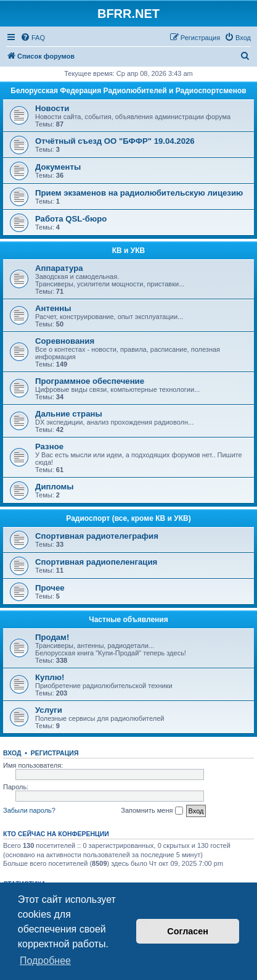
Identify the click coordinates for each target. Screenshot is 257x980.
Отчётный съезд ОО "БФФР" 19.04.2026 (115, 141)
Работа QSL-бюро (71, 219)
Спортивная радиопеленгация (96, 562)
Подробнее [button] (45, 961)
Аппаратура (59, 268)
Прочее (50, 588)
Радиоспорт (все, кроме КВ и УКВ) (128, 518)
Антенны (53, 308)
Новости (52, 108)
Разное (49, 446)
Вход (12, 753)
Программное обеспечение (90, 381)
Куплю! (50, 677)
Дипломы (55, 487)
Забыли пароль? (29, 810)
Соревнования (65, 341)
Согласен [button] (188, 931)
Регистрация (55, 753)
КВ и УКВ (129, 251)
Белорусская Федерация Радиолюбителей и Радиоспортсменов (128, 91)
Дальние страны (69, 414)
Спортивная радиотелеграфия (97, 536)
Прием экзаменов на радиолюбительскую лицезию (139, 193)
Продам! (52, 637)
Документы (58, 167)
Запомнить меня (152, 811)
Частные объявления (128, 620)
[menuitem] (33, 38)
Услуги (49, 710)
